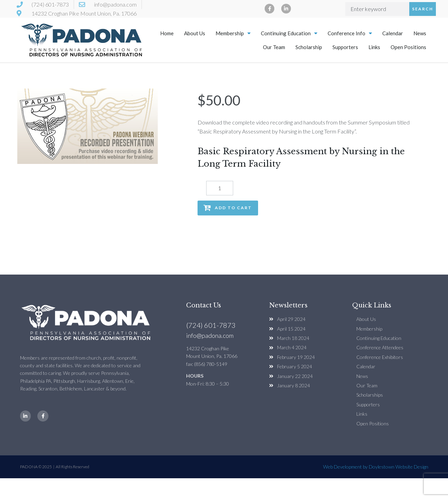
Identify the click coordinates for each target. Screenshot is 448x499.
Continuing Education (289, 33)
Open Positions (408, 47)
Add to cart (233, 208)
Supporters (345, 47)
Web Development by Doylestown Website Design (376, 467)
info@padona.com (210, 335)
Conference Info (350, 33)
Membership (233, 33)
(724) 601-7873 (211, 325)
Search (423, 9)
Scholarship (309, 47)
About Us (195, 33)
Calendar (393, 33)
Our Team (274, 47)
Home (167, 33)
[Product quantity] (220, 188)
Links (374, 47)
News (420, 33)
